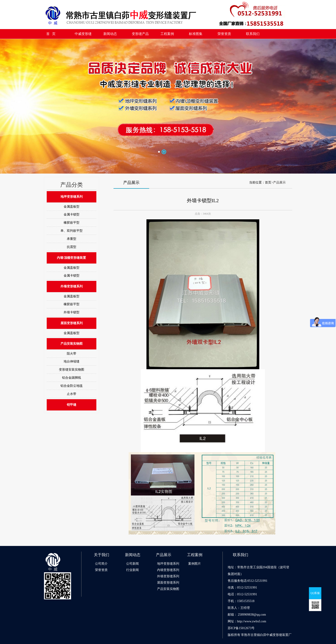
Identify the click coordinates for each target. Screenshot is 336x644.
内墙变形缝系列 (168, 570)
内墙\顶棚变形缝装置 (72, 258)
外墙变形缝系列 (72, 286)
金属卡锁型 (72, 214)
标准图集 (196, 34)
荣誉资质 (224, 34)
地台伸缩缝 (72, 361)
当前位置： (257, 182)
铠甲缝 (72, 405)
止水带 (72, 394)
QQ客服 (315, 593)
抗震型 (72, 247)
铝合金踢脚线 (72, 378)
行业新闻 (132, 570)
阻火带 (72, 354)
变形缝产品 (140, 34)
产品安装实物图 (72, 344)
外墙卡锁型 (72, 312)
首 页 (51, 34)
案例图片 (195, 564)
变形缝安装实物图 (72, 370)
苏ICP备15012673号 (241, 628)
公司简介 (101, 564)
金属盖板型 (72, 207)
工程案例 (167, 34)
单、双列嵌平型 (72, 231)
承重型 (72, 239)
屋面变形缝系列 (72, 323)
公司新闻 (132, 564)
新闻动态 (110, 34)
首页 (268, 182)
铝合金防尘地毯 (72, 386)
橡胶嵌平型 (72, 223)
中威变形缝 (83, 34)
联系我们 (253, 34)
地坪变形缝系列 (72, 197)
